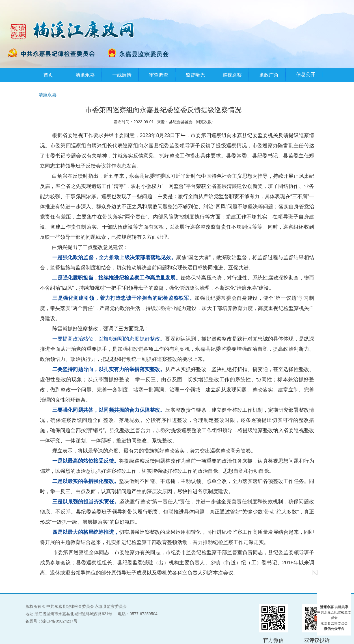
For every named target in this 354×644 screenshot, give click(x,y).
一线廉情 (122, 75)
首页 (48, 75)
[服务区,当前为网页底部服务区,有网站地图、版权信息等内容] (177, 618)
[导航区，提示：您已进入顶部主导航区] (177, 75)
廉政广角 (269, 75)
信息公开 (306, 74)
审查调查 (159, 75)
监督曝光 (195, 75)
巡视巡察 (232, 75)
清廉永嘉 (85, 75)
